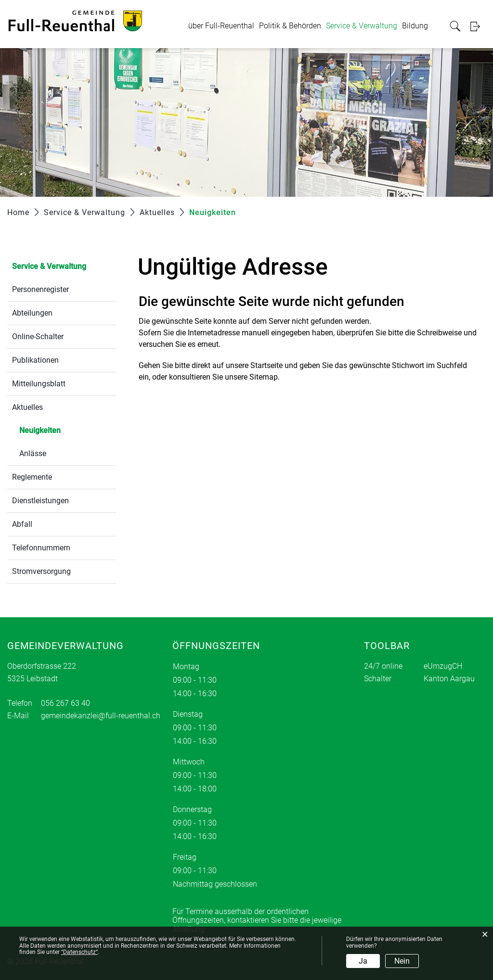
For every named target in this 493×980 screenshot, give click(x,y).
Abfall (22, 524)
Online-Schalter (38, 337)
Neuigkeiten (63, 429)
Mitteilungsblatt (39, 384)
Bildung (415, 26)
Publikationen (35, 360)
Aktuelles (27, 407)
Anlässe (33, 453)
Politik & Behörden (290, 26)
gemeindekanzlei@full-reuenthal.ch (101, 716)
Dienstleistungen (40, 501)
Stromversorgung (41, 571)
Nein (402, 961)
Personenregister (40, 289)
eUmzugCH (443, 666)
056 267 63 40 (65, 703)
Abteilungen (32, 313)
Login (478, 26)
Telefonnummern (41, 548)
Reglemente (32, 477)
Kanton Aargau (449, 679)
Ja (363, 961)
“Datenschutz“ (79, 952)
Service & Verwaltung (362, 26)
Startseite (266, 365)
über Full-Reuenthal (221, 26)
